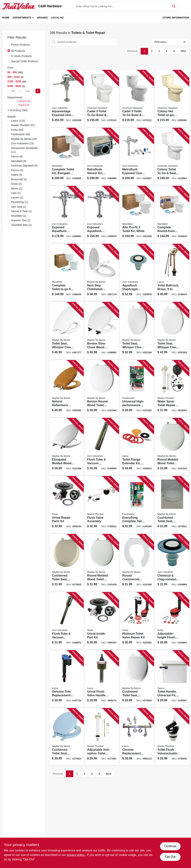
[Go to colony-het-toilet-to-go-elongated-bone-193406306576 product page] (172, 99)
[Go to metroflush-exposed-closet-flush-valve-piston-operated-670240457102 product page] (137, 157)
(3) (17, 170)
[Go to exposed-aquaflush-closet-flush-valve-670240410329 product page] (67, 215)
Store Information (176, 18)
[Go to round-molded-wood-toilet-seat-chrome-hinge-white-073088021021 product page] (102, 563)
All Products (18, 51)
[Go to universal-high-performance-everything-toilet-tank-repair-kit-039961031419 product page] (137, 389)
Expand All (24, 105)
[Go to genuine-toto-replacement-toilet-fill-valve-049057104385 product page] (67, 679)
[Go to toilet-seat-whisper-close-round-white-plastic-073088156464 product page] (172, 331)
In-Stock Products (22, 56)
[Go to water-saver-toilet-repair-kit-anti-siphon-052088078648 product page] (172, 389)
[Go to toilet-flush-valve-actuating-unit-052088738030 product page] (172, 737)
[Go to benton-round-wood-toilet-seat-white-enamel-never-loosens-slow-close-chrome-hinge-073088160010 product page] (102, 389)
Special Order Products (25, 61)
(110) (18, 121)
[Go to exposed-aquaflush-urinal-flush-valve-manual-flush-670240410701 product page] (102, 215)
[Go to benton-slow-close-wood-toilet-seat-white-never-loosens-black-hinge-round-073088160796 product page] (102, 331)
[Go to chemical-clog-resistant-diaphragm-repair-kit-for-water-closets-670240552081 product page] (172, 563)
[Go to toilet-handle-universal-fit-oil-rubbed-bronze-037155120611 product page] (172, 679)
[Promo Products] (9, 45)
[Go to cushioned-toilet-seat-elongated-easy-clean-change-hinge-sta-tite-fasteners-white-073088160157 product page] (137, 679)
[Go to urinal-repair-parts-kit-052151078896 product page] (67, 505)
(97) (23, 125)
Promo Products (21, 45)
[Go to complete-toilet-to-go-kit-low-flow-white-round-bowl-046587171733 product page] (67, 273)
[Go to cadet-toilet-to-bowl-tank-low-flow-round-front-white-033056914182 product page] (102, 99)
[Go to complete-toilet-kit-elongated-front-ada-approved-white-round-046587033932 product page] (67, 157)
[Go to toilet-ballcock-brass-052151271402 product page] (172, 273)
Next (183, 51)
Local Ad (57, 18)
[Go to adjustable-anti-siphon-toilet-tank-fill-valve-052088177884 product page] (102, 737)
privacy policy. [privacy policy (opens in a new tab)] (76, 855)
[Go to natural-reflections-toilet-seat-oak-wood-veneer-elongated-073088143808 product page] (67, 389)
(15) (23, 143)
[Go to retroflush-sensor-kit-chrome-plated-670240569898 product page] (102, 157)
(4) (24, 166)
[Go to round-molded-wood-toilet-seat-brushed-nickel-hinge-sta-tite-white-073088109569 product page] (172, 447)
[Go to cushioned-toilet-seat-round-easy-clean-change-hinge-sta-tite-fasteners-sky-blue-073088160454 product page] (67, 737)
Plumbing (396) (19, 110)
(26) (24, 139)
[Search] (174, 6)
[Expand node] (9, 110)
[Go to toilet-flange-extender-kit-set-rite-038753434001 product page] (137, 447)
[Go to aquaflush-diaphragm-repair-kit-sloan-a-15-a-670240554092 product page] (137, 273)
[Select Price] (38, 91)
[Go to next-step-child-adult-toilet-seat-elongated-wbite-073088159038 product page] (102, 273)
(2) (19, 179)
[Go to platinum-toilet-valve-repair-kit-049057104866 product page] (137, 621)
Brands (43, 18)
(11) (25, 150)
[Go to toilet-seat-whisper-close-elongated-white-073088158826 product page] (67, 331)
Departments (22, 18)
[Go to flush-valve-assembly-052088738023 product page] (102, 505)
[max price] (28, 91)
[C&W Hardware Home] (19, 6)
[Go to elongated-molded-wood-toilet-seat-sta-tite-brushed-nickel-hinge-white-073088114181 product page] (67, 447)
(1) (17, 188)
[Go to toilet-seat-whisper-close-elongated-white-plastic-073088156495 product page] (137, 331)
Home (6, 18)
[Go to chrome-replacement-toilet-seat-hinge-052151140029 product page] (137, 737)
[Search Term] (125, 6)
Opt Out (170, 857)
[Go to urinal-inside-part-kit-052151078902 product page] (102, 621)
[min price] (13, 91)
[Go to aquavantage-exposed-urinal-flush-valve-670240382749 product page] (67, 99)
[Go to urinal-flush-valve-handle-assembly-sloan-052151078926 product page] (102, 679)
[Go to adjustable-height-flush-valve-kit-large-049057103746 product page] (172, 621)
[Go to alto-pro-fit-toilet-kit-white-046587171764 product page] (137, 215)
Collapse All (24, 101)
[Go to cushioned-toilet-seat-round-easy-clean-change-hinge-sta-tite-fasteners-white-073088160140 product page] (172, 505)
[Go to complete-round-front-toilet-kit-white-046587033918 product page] (172, 215)
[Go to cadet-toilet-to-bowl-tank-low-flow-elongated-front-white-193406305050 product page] (137, 99)
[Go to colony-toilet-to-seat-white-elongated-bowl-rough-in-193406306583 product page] (172, 157)
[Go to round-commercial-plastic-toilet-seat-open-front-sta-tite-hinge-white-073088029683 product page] (137, 563)
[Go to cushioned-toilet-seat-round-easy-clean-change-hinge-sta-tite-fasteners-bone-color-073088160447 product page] (67, 563)
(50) (17, 130)
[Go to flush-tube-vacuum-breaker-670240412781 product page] (67, 621)
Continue (170, 846)
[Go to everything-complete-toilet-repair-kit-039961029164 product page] (137, 505)
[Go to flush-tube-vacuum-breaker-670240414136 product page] (102, 447)
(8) (17, 156)
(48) (21, 134)
